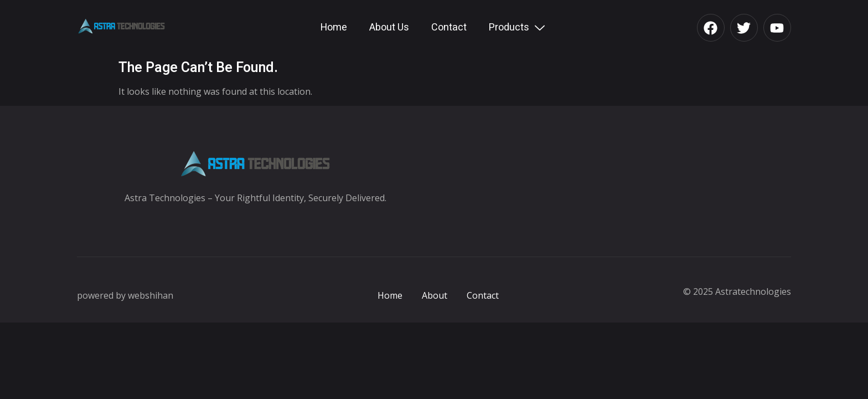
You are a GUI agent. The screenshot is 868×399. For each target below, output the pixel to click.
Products (518, 27)
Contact (449, 27)
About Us (389, 27)
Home (334, 27)
